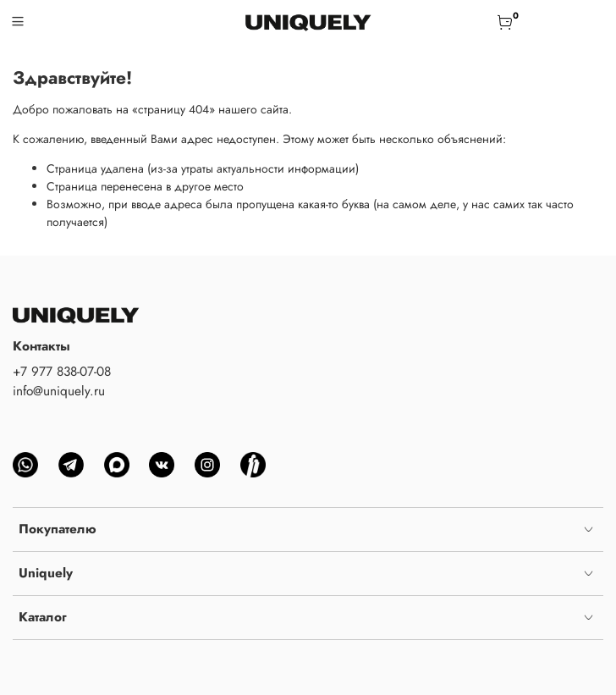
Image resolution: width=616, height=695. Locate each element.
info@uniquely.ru (59, 391)
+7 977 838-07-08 (62, 372)
